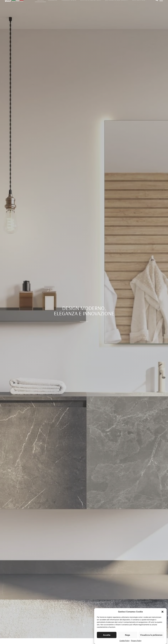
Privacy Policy (136, 642)
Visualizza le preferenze (151, 637)
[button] (162, 614)
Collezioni (53, 3)
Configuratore (139, 3)
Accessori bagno (69, 3)
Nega (127, 637)
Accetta (107, 637)
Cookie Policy (125, 642)
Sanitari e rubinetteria (91, 3)
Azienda (40, 3)
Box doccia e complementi (117, 3)
